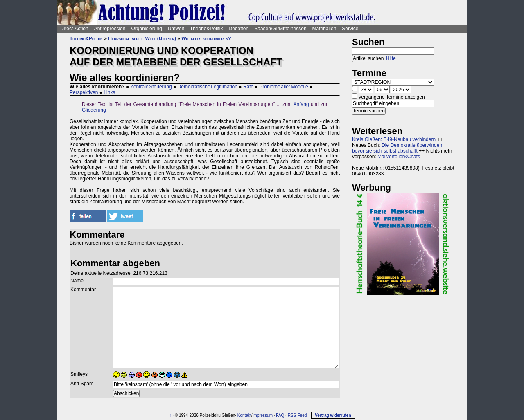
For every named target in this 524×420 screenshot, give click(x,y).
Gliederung (94, 110)
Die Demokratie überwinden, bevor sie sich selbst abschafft (398, 148)
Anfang (301, 104)
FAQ (280, 415)
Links (109, 92)
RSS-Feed (297, 415)
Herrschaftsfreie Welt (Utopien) (142, 38)
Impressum (263, 415)
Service (350, 29)
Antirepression (110, 29)
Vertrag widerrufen (333, 415)
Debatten (239, 29)
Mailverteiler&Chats (399, 157)
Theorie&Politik (207, 29)
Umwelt (176, 29)
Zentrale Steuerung (151, 87)
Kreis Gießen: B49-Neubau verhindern (394, 139)
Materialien (324, 29)
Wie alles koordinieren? (206, 38)
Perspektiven (84, 92)
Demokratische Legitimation (208, 87)
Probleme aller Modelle (283, 87)
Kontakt (244, 415)
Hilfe (391, 58)
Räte (248, 87)
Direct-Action (74, 29)
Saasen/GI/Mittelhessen (280, 29)
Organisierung (146, 29)
